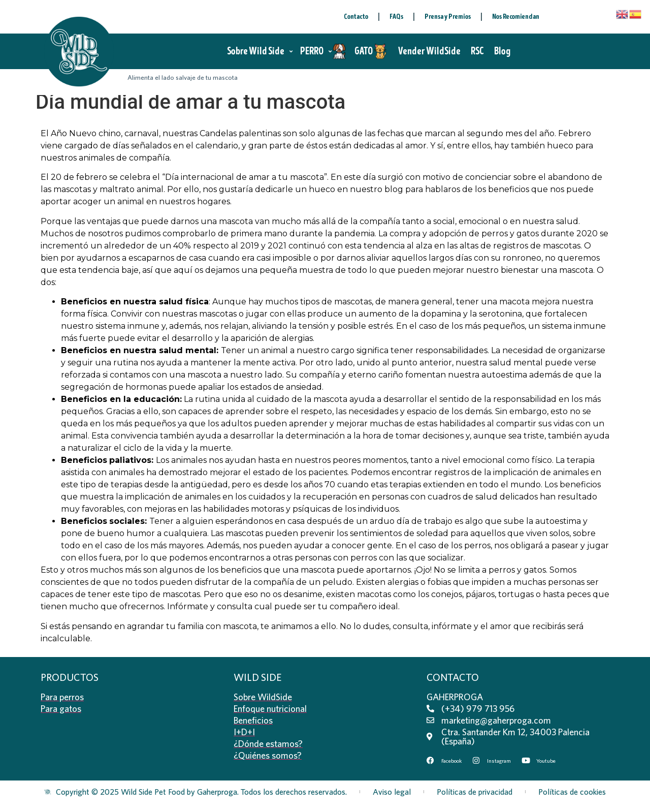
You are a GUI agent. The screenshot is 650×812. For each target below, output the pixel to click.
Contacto (356, 17)
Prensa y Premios (448, 17)
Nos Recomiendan (516, 17)
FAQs (396, 17)
